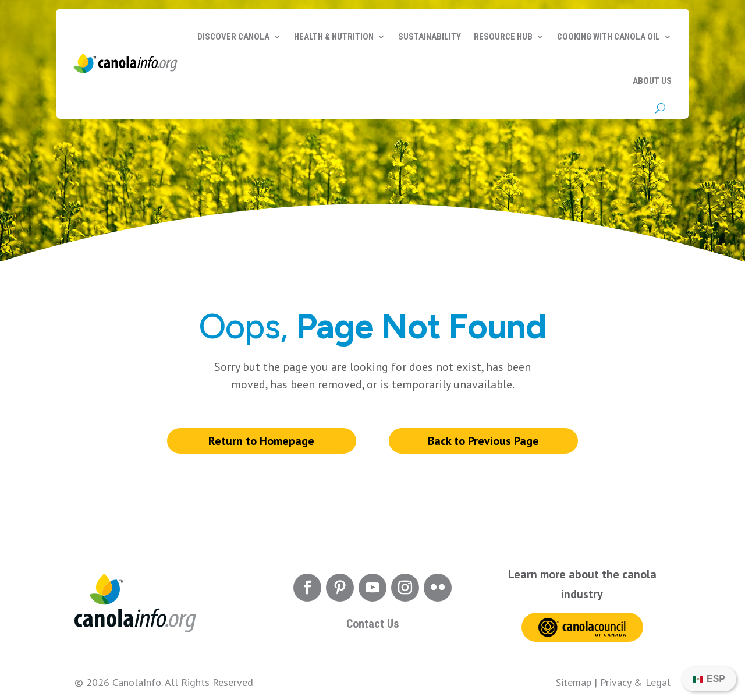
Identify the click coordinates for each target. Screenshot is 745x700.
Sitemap (574, 682)
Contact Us (372, 624)
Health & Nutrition (334, 37)
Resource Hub (503, 37)
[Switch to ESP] (709, 679)
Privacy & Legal (635, 682)
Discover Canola (233, 37)
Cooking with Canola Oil (609, 37)
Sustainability (430, 37)
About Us (652, 81)
